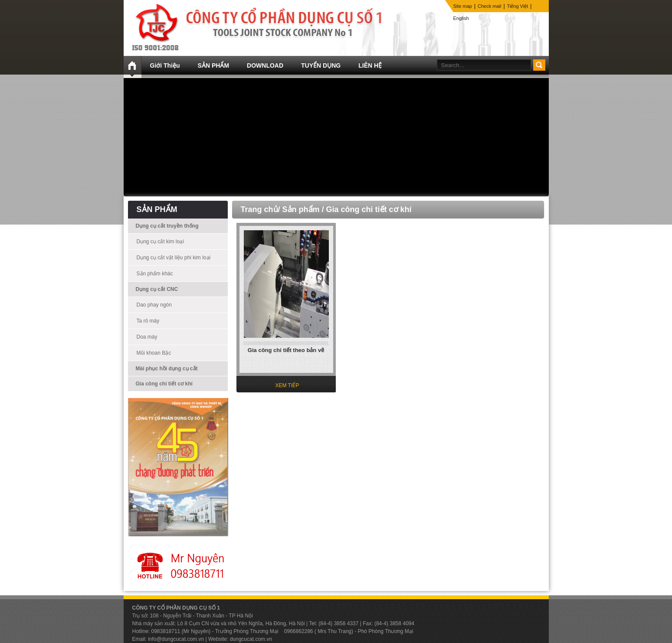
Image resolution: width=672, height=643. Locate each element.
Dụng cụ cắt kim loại (160, 242)
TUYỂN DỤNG (321, 65)
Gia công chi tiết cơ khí (164, 384)
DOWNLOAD (265, 65)
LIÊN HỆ (370, 65)
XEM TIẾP (287, 385)
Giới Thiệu (165, 65)
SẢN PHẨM (213, 65)
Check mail (489, 6)
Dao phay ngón (154, 305)
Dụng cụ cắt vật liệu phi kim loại (174, 258)
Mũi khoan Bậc (154, 353)
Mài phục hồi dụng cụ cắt (167, 369)
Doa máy (147, 337)
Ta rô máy (148, 321)
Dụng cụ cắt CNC (157, 289)
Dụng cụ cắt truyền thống (167, 226)
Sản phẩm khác (155, 274)
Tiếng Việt (518, 6)
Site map (463, 6)
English (461, 18)
